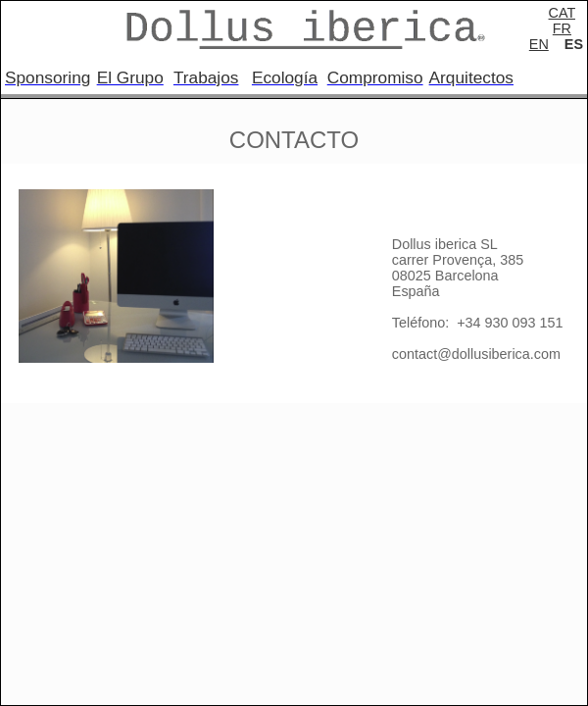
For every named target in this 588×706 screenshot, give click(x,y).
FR (562, 28)
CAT (562, 13)
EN (539, 44)
